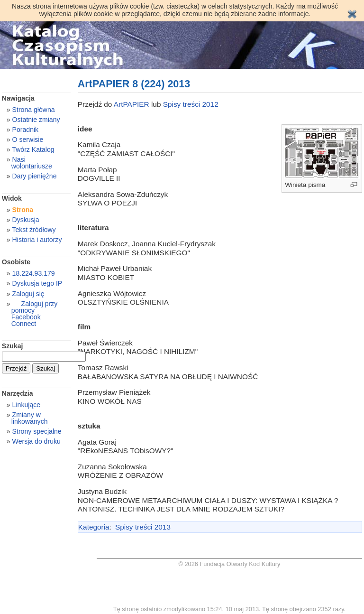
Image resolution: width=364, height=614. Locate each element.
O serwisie (28, 140)
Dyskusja (26, 220)
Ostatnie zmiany (36, 120)
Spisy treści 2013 (143, 527)
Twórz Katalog (33, 149)
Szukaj (13, 346)
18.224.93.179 (34, 273)
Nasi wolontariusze (32, 163)
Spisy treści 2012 (191, 104)
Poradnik (26, 130)
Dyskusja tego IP (37, 283)
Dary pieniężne (35, 176)
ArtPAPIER (132, 104)
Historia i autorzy (37, 240)
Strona (23, 210)
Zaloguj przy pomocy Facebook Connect (34, 314)
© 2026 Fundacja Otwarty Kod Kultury (230, 564)
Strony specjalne (37, 431)
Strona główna (34, 110)
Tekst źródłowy (34, 230)
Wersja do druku (36, 441)
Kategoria (94, 527)
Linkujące (26, 405)
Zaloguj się (28, 294)
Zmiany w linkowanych (30, 418)
